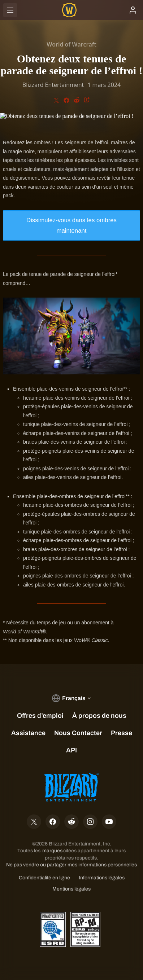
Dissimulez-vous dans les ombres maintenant (71, 225)
